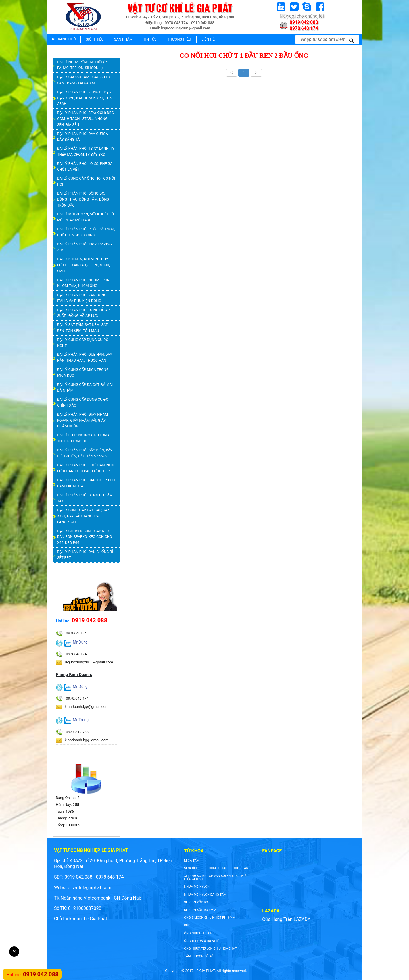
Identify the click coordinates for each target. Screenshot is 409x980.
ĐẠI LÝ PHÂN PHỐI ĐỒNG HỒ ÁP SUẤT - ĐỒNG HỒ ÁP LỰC (84, 313)
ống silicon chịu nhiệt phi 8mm (210, 918)
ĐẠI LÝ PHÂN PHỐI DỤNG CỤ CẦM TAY (85, 498)
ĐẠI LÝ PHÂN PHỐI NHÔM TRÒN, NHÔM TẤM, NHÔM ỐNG (84, 283)
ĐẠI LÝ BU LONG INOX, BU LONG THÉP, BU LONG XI (83, 438)
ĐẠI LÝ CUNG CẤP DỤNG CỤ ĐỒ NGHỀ (83, 343)
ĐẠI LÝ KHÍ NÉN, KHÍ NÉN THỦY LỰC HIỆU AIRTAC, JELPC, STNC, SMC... (84, 265)
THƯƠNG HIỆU (179, 39)
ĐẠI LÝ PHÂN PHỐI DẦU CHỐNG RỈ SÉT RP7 (85, 555)
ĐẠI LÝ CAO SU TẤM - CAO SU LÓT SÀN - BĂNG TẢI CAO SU (85, 80)
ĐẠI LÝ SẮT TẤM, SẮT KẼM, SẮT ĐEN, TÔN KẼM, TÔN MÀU (82, 328)
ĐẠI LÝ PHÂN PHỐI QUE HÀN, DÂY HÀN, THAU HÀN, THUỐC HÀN (85, 357)
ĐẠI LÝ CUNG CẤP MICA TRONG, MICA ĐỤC (83, 373)
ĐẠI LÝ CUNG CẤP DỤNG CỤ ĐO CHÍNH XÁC (83, 402)
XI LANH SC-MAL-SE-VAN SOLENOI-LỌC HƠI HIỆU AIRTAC (215, 877)
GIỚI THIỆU (95, 39)
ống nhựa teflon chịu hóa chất (210, 949)
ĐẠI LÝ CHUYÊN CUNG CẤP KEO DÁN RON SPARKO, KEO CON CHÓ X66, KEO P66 (85, 537)
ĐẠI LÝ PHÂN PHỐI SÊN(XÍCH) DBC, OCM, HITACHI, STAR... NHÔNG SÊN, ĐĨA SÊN (86, 119)
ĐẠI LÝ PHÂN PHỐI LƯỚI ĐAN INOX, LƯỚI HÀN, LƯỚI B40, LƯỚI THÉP (86, 468)
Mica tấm (192, 861)
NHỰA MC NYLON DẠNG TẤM (205, 895)
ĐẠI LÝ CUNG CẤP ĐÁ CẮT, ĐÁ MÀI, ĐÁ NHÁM (85, 388)
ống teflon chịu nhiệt (203, 941)
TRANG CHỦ (64, 39)
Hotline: (63, 621)
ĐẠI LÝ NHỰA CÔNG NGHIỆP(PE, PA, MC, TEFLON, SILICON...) (83, 65)
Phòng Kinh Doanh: (74, 675)
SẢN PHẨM (123, 39)
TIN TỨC (150, 39)
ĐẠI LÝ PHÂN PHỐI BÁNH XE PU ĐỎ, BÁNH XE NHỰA (86, 483)
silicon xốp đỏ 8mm (200, 910)
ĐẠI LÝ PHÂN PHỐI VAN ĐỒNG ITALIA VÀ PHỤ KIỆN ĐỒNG (82, 298)
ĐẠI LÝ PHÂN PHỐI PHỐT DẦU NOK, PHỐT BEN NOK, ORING (86, 232)
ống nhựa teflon (198, 933)
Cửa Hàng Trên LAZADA (286, 919)
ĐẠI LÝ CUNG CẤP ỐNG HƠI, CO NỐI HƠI (86, 181)
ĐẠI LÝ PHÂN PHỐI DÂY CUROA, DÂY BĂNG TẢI (83, 137)
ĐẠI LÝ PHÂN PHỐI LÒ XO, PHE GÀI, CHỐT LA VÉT (86, 167)
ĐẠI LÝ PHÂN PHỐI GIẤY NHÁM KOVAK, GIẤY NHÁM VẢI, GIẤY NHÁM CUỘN (83, 420)
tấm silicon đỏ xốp (200, 956)
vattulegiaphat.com (92, 888)
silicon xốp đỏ (196, 902)
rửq (187, 925)
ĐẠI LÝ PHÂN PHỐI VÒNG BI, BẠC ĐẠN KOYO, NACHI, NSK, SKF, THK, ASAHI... (85, 98)
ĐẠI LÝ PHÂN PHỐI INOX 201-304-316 (84, 247)
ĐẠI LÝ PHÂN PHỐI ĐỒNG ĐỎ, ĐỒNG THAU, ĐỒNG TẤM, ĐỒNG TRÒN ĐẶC (83, 199)
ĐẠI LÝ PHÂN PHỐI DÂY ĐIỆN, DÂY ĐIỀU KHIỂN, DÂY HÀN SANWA (85, 453)
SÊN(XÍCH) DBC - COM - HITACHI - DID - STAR (216, 868)
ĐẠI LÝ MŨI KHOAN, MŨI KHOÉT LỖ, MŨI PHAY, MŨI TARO (86, 217)
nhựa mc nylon (197, 887)
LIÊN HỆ (208, 39)
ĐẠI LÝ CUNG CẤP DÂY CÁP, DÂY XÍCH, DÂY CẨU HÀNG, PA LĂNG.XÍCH (83, 516)
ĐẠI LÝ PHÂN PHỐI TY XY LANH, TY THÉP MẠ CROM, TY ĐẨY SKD (86, 151)
